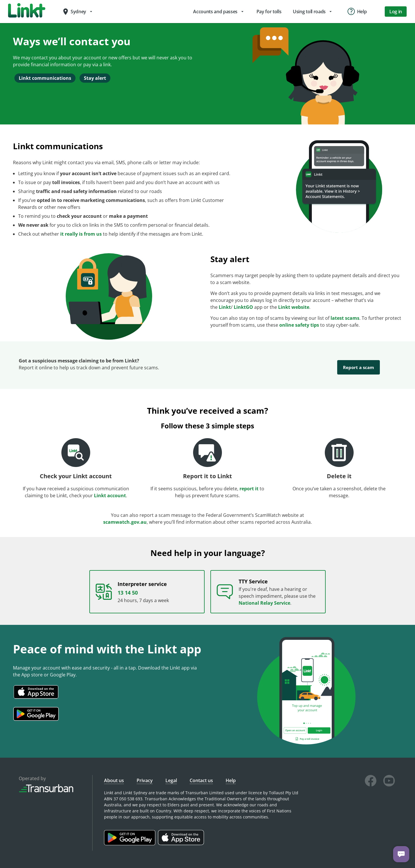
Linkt (225, 307)
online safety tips (299, 325)
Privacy (145, 775)
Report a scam (359, 367)
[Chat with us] (401, 854)
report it (249, 483)
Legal (171, 775)
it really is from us (81, 234)
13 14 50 (128, 587)
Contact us (201, 775)
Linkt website (294, 307)
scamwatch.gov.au (125, 516)
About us (114, 775)
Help (231, 775)
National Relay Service (264, 597)
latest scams (345, 318)
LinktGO (243, 307)
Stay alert (95, 78)
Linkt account (110, 490)
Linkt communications (45, 78)
